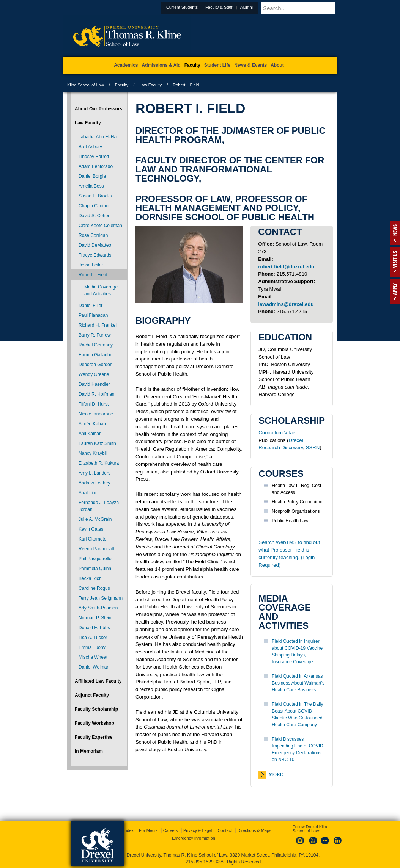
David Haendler (94, 384)
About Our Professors (98, 109)
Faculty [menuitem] (192, 65)
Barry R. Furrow (95, 335)
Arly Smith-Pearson (98, 608)
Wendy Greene (94, 374)
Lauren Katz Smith (97, 443)
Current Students (201, 7)
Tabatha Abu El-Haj (98, 137)
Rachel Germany (96, 345)
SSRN (313, 447)
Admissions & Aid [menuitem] (161, 65)
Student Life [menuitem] (217, 65)
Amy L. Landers (94, 473)
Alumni (265, 7)
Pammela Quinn (95, 569)
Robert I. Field (93, 275)
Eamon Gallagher (96, 355)
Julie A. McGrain (95, 519)
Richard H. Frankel (98, 325)
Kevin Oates (91, 529)
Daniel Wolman (94, 667)
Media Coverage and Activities (101, 290)
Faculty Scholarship (96, 709)
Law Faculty (150, 85)
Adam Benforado (96, 166)
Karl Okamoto (92, 539)
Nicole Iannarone (96, 414)
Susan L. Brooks (95, 196)
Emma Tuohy (92, 647)
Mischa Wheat (93, 657)
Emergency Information (194, 838)
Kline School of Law (86, 85)
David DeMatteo (95, 245)
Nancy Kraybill (93, 453)
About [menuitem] (277, 65)
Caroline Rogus (94, 588)
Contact (225, 830)
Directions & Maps (254, 830)
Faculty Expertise (94, 737)
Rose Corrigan (93, 235)
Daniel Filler (91, 306)
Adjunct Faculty (92, 695)
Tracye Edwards (95, 255)
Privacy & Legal (198, 830)
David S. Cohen (94, 216)
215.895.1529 (200, 862)
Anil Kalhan (90, 434)
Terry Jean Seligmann (101, 598)
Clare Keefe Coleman (100, 226)
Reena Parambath (97, 549)
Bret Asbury (90, 147)
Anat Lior (88, 493)
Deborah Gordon (95, 365)
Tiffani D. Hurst (94, 404)
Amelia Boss (91, 186)
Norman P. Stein (95, 618)
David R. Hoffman (96, 394)
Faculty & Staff (237, 7)
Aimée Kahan (92, 424)
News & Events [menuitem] (250, 65)
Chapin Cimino (94, 206)
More (276, 774)
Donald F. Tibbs (94, 628)
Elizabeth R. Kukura (99, 463)
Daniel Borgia (92, 176)
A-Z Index (124, 830)
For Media (148, 830)
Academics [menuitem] (126, 65)
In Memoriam (89, 751)
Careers (171, 830)
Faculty (122, 85)
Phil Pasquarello (95, 559)
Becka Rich (90, 578)
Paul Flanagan (93, 315)
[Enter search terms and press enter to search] (308, 8)
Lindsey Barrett (94, 157)
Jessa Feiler (91, 265)
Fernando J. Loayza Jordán (99, 506)
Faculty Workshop (94, 723)
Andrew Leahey (94, 483)
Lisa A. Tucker (93, 638)
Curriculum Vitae (277, 433)
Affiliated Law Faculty (98, 681)
